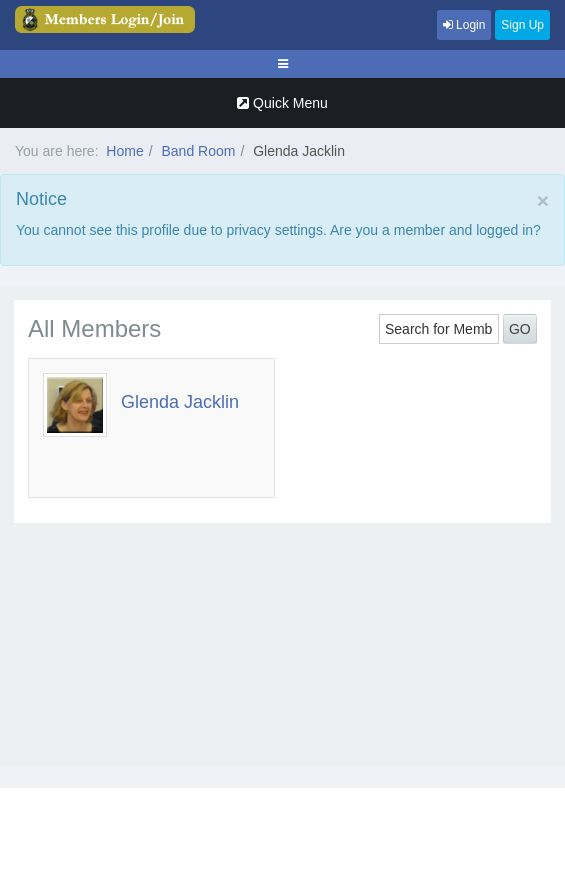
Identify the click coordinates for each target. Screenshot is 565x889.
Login (464, 25)
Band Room (198, 151)
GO (520, 329)
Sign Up (522, 25)
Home (124, 151)
